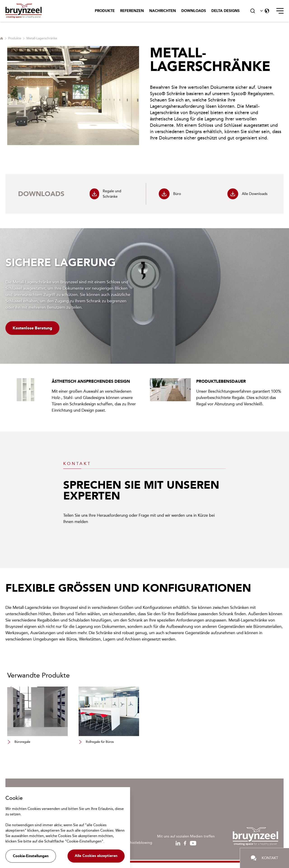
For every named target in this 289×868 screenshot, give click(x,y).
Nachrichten (163, 11)
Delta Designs (225, 11)
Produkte (105, 11)
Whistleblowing (139, 843)
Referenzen (132, 11)
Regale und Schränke (105, 194)
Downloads (194, 11)
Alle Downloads (247, 194)
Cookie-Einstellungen (31, 856)
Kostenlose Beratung (32, 328)
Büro (170, 194)
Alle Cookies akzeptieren (96, 856)
